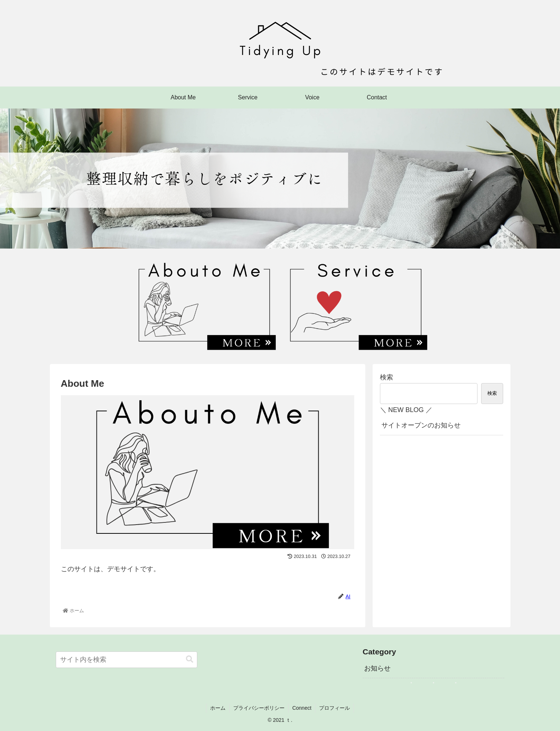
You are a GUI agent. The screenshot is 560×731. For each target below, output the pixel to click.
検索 (387, 377)
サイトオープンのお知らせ (421, 425)
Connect (302, 708)
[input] (127, 660)
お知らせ (377, 668)
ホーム (218, 708)
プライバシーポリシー (259, 708)
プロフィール (334, 708)
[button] (190, 659)
